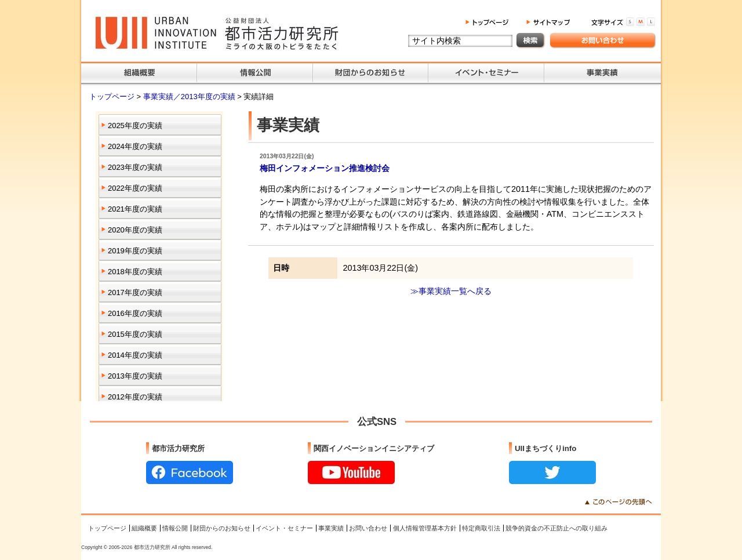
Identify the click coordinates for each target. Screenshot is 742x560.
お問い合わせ (368, 528)
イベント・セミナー (284, 528)
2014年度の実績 (135, 355)
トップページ (113, 97)
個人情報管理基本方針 (425, 528)
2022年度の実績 (135, 188)
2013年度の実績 (135, 376)
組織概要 (144, 528)
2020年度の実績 (135, 230)
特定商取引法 (481, 528)
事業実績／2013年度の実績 (190, 97)
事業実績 (331, 528)
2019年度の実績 (135, 251)
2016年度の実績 (135, 313)
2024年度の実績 (135, 146)
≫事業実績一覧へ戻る (451, 291)
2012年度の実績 (135, 397)
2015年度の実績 (135, 334)
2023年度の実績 (135, 167)
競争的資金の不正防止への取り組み (556, 528)
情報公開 (175, 528)
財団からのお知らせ (222, 528)
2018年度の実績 (135, 272)
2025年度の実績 (135, 126)
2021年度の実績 (135, 209)
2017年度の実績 (135, 292)
